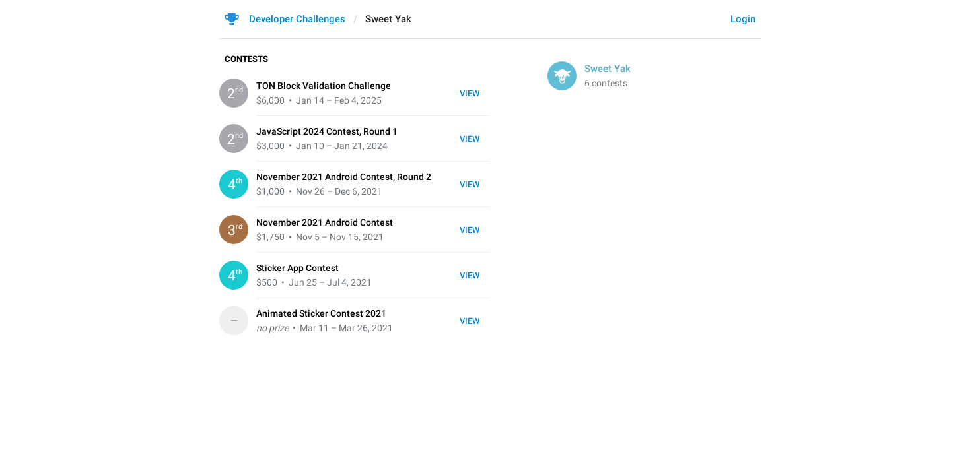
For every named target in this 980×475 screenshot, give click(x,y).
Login (743, 19)
